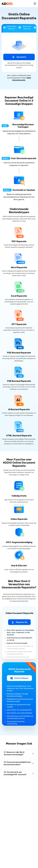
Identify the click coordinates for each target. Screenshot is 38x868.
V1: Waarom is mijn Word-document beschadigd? (14, 753)
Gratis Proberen (19, 678)
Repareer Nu (19, 622)
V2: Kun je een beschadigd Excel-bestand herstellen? (18, 763)
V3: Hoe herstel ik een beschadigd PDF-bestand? (15, 773)
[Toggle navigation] (35, 4)
